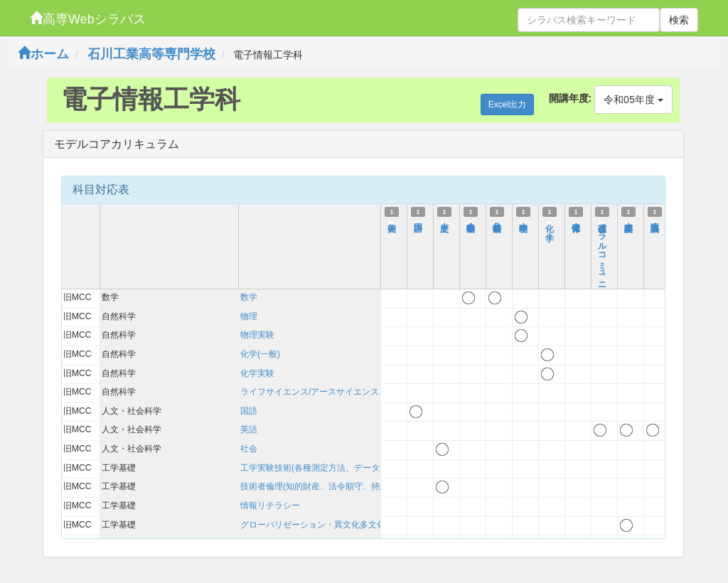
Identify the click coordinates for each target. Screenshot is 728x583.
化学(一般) (260, 354)
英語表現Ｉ (655, 221)
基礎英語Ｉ (628, 221)
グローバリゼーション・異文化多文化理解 (321, 525)
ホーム (43, 54)
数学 (249, 297)
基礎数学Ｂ (497, 221)
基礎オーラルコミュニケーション (602, 272)
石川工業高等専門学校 (151, 54)
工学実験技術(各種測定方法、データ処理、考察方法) (341, 468)
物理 (249, 316)
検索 (679, 20)
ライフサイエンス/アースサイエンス (310, 392)
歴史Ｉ (444, 221)
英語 (249, 429)
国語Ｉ (418, 221)
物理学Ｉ (523, 221)
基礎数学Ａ (471, 221)
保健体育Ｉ (576, 221)
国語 (249, 411)
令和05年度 (633, 100)
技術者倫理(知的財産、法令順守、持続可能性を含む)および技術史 (367, 486)
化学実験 (257, 373)
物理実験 (257, 335)
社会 (249, 449)
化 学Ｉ (550, 226)
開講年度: (571, 98)
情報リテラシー (270, 506)
